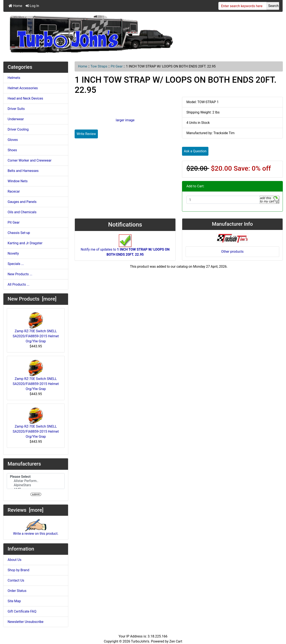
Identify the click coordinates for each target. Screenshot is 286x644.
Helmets (14, 78)
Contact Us (16, 580)
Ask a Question (195, 151)
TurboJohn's (140, 641)
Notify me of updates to (125, 247)
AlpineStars (36, 485)
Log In (32, 6)
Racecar (14, 191)
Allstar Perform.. (36, 481)
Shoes (12, 150)
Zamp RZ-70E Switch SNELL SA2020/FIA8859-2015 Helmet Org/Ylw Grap (36, 327)
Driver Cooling (18, 129)
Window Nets (18, 181)
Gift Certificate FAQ (22, 611)
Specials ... (16, 264)
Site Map (14, 601)
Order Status (17, 591)
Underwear (16, 119)
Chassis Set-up (19, 233)
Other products (232, 252)
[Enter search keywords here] (243, 6)
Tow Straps (99, 66)
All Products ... (18, 284)
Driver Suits (16, 109)
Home (15, 6)
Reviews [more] (25, 510)
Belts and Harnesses (23, 171)
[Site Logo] (91, 35)
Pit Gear (117, 66)
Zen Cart (176, 641)
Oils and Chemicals (22, 212)
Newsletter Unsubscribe (26, 622)
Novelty (13, 253)
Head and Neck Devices (25, 98)
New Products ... (20, 274)
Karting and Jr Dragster (25, 243)
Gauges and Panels (22, 202)
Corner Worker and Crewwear (29, 160)
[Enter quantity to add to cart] (223, 200)
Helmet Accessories (23, 88)
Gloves (13, 140)
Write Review (86, 134)
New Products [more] (32, 299)
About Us (14, 560)
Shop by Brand (18, 570)
